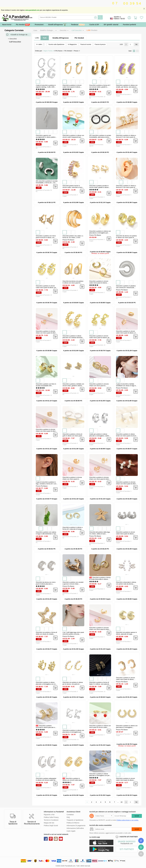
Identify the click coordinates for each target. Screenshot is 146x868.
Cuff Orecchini (77, 30)
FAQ (68, 817)
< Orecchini (12, 39)
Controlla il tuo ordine (141, 841)
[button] (47, 78)
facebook (46, 839)
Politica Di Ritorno (73, 823)
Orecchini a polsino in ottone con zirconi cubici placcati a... (73, 780)
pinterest (51, 839)
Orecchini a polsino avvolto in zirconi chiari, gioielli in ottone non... (99, 187)
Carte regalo (71, 831)
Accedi (129, 19)
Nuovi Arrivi (7, 25)
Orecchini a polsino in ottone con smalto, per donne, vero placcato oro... (127, 87)
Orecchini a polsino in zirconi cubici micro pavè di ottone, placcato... (72, 87)
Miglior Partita (49, 51)
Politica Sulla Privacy (51, 817)
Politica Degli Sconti (51, 826)
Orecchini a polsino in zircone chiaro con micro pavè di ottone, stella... (100, 479)
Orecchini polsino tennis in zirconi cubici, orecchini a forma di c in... (73, 187)
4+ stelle (41, 44)
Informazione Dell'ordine (75, 828)
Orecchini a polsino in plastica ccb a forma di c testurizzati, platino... (126, 288)
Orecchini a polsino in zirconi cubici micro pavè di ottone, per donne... (46, 288)
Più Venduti (79, 38)
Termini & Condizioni (51, 820)
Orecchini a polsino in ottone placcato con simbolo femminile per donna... (73, 338)
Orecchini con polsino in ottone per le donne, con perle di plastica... (73, 684)
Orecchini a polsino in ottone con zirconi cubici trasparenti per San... (73, 137)
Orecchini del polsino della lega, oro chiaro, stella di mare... (100, 533)
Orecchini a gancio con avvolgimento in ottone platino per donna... (46, 137)
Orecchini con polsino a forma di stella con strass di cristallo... (46, 633)
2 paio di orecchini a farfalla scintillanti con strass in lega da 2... (126, 386)
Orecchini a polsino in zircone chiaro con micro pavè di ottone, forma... (100, 629)
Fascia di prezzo (100, 44)
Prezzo (77, 51)
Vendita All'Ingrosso (61, 38)
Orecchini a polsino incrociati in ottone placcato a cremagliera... (45, 727)
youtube (61, 839)
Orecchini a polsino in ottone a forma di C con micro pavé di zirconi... (126, 137)
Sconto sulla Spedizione (56, 44)
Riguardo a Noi (49, 815)
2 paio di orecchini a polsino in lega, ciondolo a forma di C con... (47, 483)
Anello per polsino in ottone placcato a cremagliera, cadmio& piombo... (100, 436)
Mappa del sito (49, 823)
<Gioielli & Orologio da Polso (21, 35)
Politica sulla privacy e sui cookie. (128, 820)
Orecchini (63, 30)
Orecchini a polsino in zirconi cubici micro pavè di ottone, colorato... (125, 679)
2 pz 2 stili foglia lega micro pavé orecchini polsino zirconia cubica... (73, 634)
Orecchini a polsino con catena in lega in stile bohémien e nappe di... (47, 534)
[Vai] (131, 44)
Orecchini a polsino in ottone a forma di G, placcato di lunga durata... (72, 529)
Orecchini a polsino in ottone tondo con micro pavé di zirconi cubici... (126, 436)
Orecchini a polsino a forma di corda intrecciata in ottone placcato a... (100, 579)
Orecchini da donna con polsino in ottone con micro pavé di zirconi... (126, 238)
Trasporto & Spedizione (75, 820)
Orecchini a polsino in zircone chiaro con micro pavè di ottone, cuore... (46, 333)
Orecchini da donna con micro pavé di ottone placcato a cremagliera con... (46, 584)
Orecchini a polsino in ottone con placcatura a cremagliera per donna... (100, 233)
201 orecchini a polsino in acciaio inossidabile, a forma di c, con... (47, 182)
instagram (56, 839)
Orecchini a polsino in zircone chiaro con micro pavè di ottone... (99, 386)
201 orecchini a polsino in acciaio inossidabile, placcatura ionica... (100, 136)
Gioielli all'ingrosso (57, 25)
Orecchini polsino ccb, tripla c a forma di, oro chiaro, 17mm (73, 237)
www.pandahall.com (32, 10)
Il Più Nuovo (59, 51)
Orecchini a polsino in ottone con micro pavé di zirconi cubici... (100, 726)
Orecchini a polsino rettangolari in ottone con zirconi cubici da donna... (46, 780)
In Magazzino (72, 44)
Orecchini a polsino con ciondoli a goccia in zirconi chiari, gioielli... (73, 584)
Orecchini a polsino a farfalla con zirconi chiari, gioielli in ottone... (73, 385)
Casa (35, 30)
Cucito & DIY (94, 25)
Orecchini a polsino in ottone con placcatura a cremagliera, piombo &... (127, 727)
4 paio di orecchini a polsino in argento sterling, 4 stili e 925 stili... (46, 87)
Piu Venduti (23, 25)
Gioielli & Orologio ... (47, 30)
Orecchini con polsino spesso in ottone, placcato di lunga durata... (126, 634)
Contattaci (70, 815)
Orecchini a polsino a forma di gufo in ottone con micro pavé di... (72, 436)
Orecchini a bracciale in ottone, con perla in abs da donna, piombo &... (126, 584)
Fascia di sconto (86, 44)
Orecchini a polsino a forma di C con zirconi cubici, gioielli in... (100, 86)
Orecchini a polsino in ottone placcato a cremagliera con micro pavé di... (47, 684)
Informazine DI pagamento (76, 826)
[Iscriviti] (113, 829)
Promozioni (39, 25)
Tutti (45, 38)
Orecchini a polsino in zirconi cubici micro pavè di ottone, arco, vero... (127, 333)
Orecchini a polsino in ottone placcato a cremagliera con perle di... (100, 775)
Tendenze (78, 25)
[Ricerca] (78, 17)
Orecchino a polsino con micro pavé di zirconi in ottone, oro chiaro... (46, 238)
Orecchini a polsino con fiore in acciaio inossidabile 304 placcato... (46, 386)
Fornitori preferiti (129, 25)
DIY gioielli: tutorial (111, 25)
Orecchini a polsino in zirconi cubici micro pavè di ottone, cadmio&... (125, 534)
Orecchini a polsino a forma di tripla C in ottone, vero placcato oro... (100, 684)
